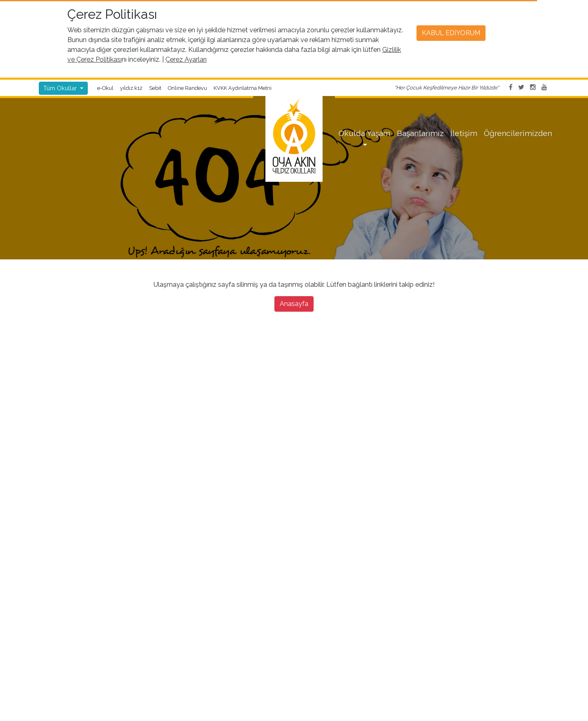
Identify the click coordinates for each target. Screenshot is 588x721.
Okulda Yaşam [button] (364, 133)
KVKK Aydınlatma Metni (243, 88)
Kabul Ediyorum (451, 33)
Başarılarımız (420, 133)
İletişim (464, 133)
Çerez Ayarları (186, 59)
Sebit (155, 88)
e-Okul (105, 88)
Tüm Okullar (61, 88)
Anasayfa (294, 304)
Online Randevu (187, 88)
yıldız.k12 (131, 88)
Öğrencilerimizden (518, 133)
